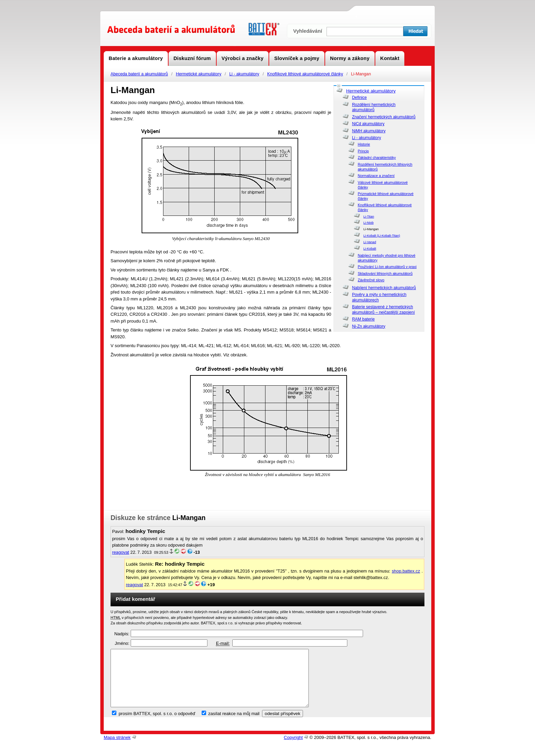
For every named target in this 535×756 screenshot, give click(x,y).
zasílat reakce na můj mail (234, 725)
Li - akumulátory (244, 74)
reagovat (120, 552)
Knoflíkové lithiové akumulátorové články (305, 74)
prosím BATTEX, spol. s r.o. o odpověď (157, 725)
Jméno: (122, 643)
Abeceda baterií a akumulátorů (139, 74)
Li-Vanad (370, 242)
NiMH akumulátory (369, 131)
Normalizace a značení (376, 176)
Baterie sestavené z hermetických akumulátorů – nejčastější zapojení (384, 310)
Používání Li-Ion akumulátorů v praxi (387, 267)
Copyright (293, 749)
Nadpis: (122, 634)
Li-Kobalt (370, 248)
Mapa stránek (117, 749)
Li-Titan (369, 216)
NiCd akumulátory (368, 124)
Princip (363, 151)
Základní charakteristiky (377, 158)
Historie (364, 144)
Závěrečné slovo (371, 280)
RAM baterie (363, 319)
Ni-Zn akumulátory (369, 326)
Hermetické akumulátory (198, 74)
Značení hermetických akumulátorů (384, 117)
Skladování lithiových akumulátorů (385, 273)
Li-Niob (368, 223)
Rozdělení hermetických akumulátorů (374, 107)
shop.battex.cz (406, 571)
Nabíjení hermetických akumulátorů (384, 288)
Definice (359, 98)
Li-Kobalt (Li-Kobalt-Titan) (382, 235)
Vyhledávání (308, 31)
